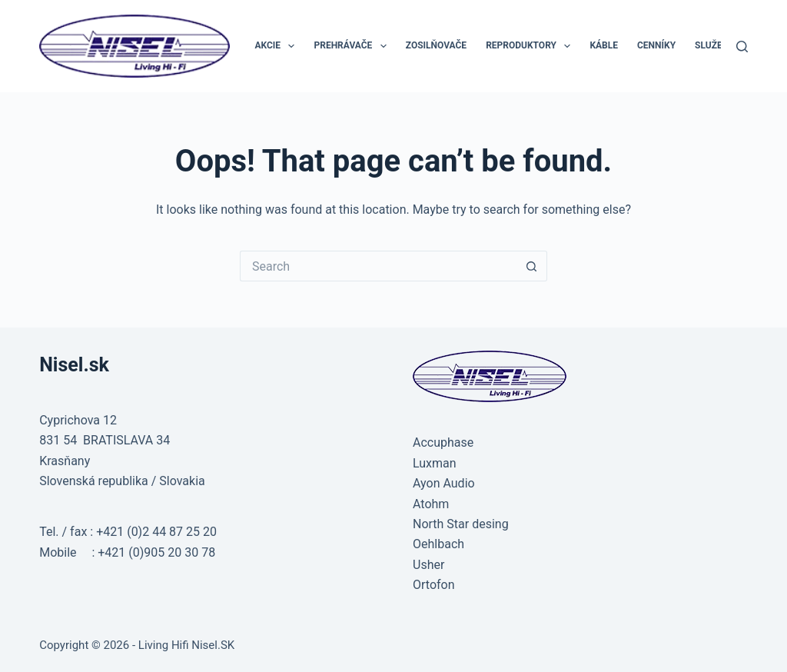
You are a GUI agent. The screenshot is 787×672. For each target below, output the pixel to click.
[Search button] (532, 266)
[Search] (742, 47)
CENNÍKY (656, 45)
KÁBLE (604, 45)
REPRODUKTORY (531, 46)
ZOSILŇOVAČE (436, 45)
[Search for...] (378, 266)
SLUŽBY (712, 45)
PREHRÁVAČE (353, 46)
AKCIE (277, 46)
